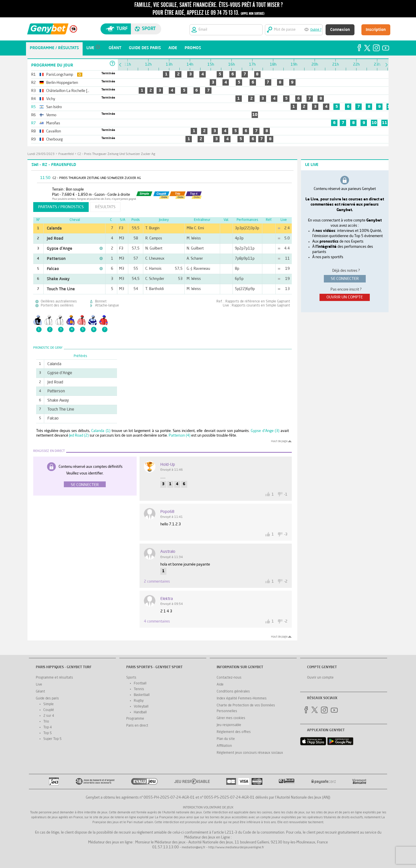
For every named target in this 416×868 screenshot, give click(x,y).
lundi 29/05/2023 (41, 154)
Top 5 (48, 733)
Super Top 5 (52, 739)
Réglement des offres (234, 732)
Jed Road (55, 239)
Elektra (167, 599)
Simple (49, 704)
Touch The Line (61, 289)
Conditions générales (233, 692)
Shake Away (58, 279)
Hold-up (168, 465)
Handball (140, 712)
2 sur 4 (49, 716)
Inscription (376, 30)
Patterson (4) (180, 436)
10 (255, 115)
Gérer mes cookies (231, 718)
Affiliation (224, 746)
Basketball (142, 695)
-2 (286, 582)
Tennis (139, 689)
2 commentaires (157, 582)
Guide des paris (47, 699)
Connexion (340, 30)
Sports (131, 678)
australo (168, 552)
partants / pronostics (61, 207)
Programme (135, 719)
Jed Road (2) (79, 436)
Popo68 (167, 512)
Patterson (56, 259)
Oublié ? (316, 30)
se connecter (345, 279)
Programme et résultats (54, 678)
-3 (286, 534)
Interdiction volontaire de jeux (208, 808)
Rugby (139, 701)
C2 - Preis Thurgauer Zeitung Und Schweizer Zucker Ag (116, 154)
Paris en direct (137, 726)
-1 (286, 495)
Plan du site (226, 739)
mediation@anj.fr (194, 848)
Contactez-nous (229, 678)
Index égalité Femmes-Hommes (242, 699)
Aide (220, 685)
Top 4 (48, 727)
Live (39, 685)
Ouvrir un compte (320, 678)
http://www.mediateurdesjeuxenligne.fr (236, 848)
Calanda (54, 228)
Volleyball (141, 707)
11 (385, 123)
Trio (46, 722)
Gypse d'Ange (60, 249)
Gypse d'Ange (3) (265, 431)
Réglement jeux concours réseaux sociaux (250, 753)
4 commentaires (157, 622)
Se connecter (85, 485)
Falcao (53, 269)
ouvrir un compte (345, 297)
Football (140, 684)
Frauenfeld (66, 154)
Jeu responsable (229, 725)
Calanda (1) (101, 431)
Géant (40, 692)
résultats (105, 207)
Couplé (49, 710)
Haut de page (279, 441)
